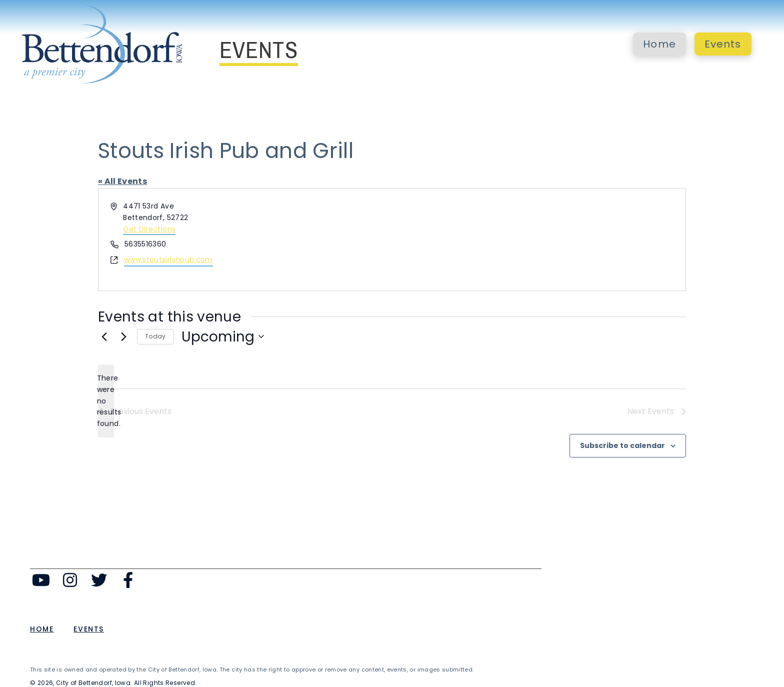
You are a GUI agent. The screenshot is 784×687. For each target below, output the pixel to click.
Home (659, 44)
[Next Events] (123, 336)
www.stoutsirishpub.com (168, 259)
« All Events (122, 181)
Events (723, 44)
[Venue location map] (538, 239)
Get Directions (149, 229)
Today (155, 336)
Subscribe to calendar (622, 445)
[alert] (106, 401)
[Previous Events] (104, 336)
